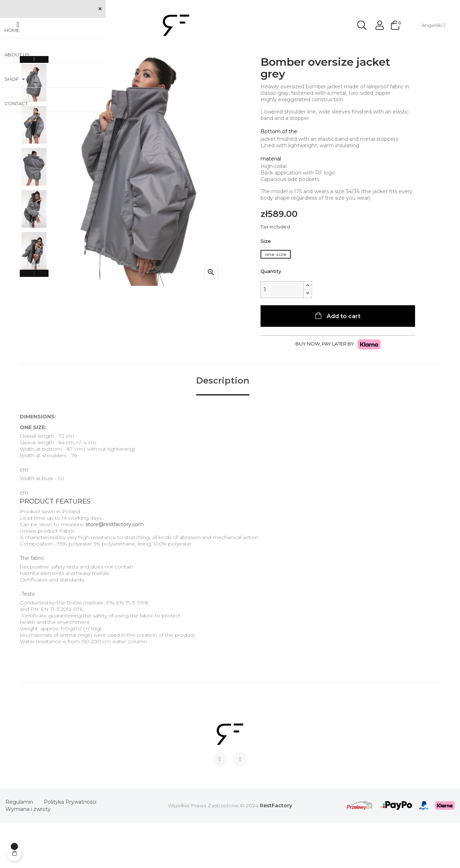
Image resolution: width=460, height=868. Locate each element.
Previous (34, 319)
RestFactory (276, 851)
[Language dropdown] (434, 25)
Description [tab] (223, 426)
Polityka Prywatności (70, 847)
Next (34, 105)
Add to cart (343, 361)
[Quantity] (282, 335)
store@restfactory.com (115, 570)
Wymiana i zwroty (28, 854)
